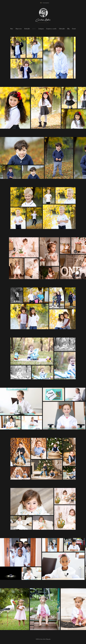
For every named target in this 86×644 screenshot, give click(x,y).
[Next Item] (73, 58)
